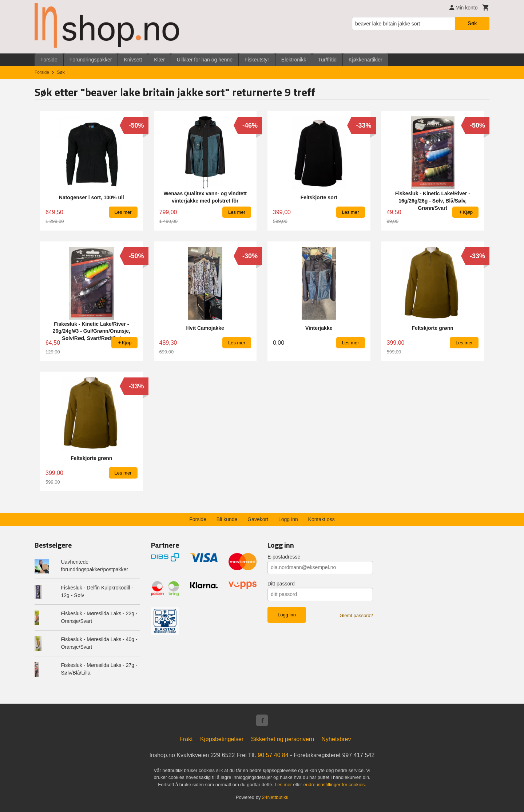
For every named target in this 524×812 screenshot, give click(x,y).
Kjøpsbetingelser (222, 739)
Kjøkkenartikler (366, 60)
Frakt (186, 739)
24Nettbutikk (275, 797)
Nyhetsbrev (336, 739)
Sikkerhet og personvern (283, 739)
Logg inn (288, 519)
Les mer (284, 785)
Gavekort (258, 519)
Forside (49, 60)
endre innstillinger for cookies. (335, 785)
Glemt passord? (356, 615)
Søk (472, 23)
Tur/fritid (327, 60)
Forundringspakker (91, 60)
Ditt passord (281, 584)
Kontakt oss (321, 519)
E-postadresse (284, 557)
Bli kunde (227, 519)
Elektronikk (294, 60)
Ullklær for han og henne (205, 60)
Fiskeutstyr (257, 60)
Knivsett (133, 60)
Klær (159, 60)
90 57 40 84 (273, 755)
